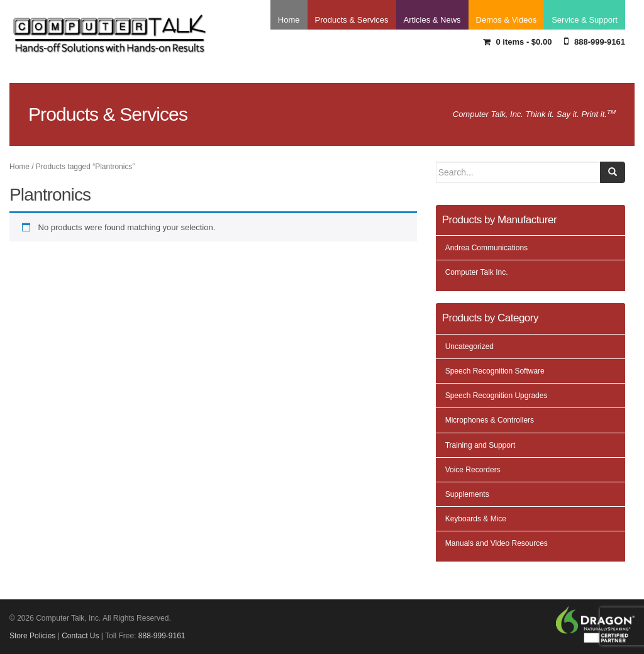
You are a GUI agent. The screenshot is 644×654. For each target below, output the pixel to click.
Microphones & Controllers (490, 420)
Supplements (467, 494)
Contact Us (80, 636)
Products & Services (352, 20)
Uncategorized (469, 346)
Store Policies (32, 636)
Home (289, 20)
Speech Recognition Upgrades (497, 396)
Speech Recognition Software (495, 371)
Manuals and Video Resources (497, 543)
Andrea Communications (486, 248)
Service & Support (585, 20)
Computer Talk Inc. (477, 272)
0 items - (518, 42)
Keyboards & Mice (476, 519)
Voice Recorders (473, 470)
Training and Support (480, 445)
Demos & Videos (507, 20)
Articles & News (432, 20)
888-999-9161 (595, 41)
